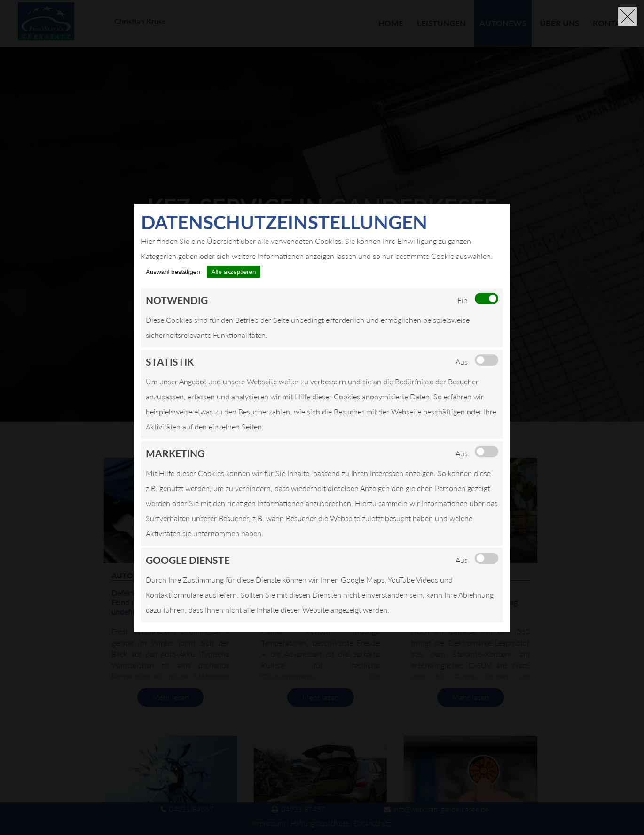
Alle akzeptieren (234, 272)
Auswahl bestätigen (173, 272)
